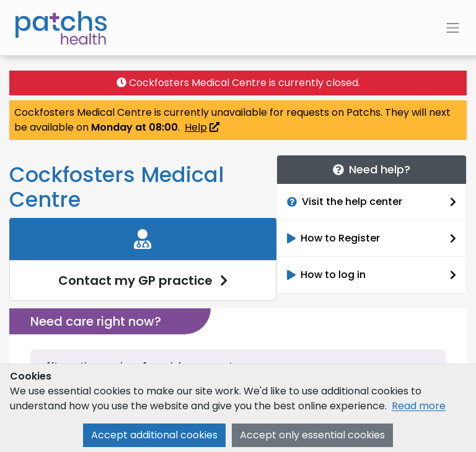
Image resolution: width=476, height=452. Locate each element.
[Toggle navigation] (453, 28)
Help (202, 127)
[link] (143, 259)
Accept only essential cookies (312, 435)
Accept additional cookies (154, 435)
